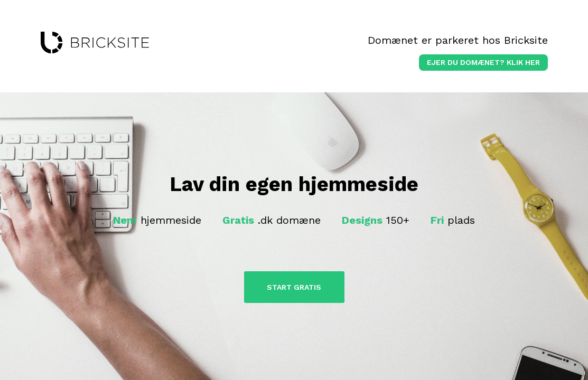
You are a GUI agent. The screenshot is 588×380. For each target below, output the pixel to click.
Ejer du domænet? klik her (483, 62)
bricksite (95, 43)
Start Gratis (294, 287)
